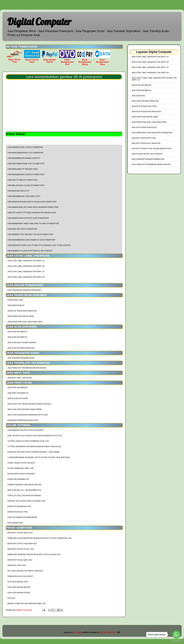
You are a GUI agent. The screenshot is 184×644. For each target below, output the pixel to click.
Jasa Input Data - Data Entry (20, 378)
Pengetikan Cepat (15, 300)
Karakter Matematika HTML (19, 506)
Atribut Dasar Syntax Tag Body (21, 463)
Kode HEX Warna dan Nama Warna (22, 517)
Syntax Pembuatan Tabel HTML (21, 468)
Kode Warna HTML (15, 523)
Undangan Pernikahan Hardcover (23, 420)
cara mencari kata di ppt (18, 191)
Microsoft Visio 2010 (16, 565)
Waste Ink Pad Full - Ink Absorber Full (25, 490)
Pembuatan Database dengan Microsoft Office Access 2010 (34, 555)
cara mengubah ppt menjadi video (23, 169)
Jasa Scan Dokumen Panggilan (21, 348)
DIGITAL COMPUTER (107, 632)
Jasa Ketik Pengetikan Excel (144, 127)
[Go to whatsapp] (176, 635)
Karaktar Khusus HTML (18, 512)
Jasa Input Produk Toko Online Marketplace (152, 149)
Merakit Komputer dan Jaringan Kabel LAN (26, 604)
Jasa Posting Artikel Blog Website (147, 154)
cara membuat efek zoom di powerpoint (25, 147)
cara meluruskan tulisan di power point (26, 185)
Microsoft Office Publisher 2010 (22, 544)
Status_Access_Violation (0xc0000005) (24, 496)
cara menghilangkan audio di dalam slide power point (32, 202)
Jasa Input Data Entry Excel (144, 138)
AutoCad (11, 598)
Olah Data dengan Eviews (19, 593)
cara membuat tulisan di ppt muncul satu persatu (30, 251)
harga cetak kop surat (18, 398)
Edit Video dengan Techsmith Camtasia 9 (25, 571)
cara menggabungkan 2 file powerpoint (26, 153)
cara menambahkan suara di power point (26, 175)
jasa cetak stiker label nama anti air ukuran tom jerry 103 (154, 79)
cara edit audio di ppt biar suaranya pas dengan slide (32, 213)
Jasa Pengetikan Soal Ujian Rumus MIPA (25, 322)
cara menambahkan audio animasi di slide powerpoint (31, 240)
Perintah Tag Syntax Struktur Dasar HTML (26, 501)
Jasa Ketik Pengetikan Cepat (144, 106)
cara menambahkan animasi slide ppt (24, 158)
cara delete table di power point (22, 180)
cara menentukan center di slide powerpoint (28, 218)
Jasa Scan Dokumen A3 (17, 337)
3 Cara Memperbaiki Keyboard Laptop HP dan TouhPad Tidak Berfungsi (39, 457)
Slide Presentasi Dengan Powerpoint (24, 290)
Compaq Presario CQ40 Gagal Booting (24, 485)
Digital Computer (39, 22)
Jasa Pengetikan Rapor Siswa (21, 316)
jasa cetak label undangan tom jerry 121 (26, 261)
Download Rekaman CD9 (18, 479)
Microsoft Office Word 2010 (20, 533)
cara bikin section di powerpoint (22, 229)
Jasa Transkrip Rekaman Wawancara (148, 159)
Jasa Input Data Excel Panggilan (146, 143)
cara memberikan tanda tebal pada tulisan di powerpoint (33, 224)
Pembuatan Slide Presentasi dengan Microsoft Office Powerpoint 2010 (39, 538)
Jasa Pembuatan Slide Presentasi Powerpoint (152, 133)
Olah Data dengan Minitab (19, 587)
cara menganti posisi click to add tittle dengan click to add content (39, 245)
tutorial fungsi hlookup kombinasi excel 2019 (28, 441)
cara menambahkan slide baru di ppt (24, 196)
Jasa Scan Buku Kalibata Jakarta (22, 343)
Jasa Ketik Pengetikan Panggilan (22, 311)
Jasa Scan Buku (138, 96)
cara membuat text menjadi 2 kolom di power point (30, 234)
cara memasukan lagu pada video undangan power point (33, 207)
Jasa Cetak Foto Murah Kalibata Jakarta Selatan (29, 404)
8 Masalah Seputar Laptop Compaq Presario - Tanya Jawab (33, 452)
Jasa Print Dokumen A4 (17, 388)
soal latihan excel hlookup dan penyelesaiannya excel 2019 (35, 436)
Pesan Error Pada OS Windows (21, 474)
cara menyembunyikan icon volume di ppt (26, 164)
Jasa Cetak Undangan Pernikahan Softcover (28, 415)
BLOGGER (77, 632)
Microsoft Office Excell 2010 (21, 549)
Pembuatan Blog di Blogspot (20, 576)
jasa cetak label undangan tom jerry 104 (26, 277)
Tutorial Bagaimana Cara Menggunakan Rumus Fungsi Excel (34, 447)
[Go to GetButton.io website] (176, 641)
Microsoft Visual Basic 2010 (20, 560)
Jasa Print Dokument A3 (18, 393)
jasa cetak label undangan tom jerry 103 (26, 266)
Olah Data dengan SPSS (18, 582)
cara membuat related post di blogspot (26, 430)
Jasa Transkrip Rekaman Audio (21, 358)
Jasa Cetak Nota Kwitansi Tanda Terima (25, 409)
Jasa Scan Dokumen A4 (17, 332)
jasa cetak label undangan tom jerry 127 (26, 272)
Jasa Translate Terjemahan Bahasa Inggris (27, 368)
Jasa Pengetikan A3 (16, 305)
